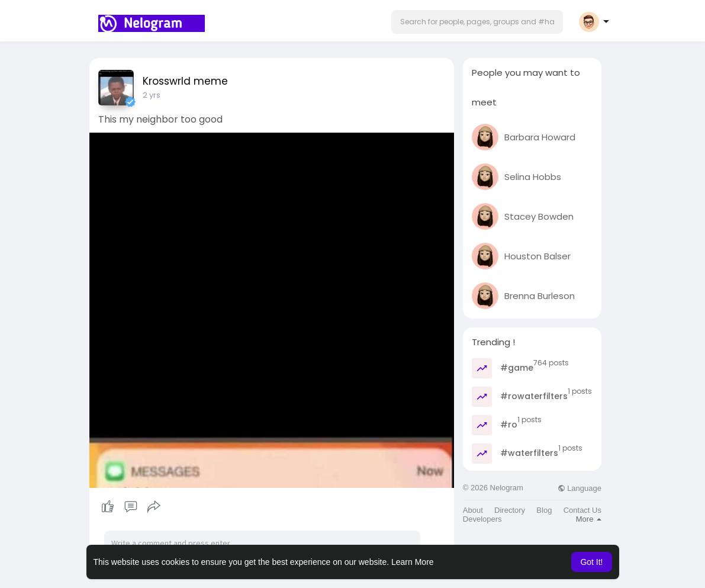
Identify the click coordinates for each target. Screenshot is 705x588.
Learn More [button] (413, 562)
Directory (510, 510)
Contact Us (582, 510)
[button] (477, 22)
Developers (482, 519)
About (473, 510)
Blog (544, 510)
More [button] (589, 519)
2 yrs (152, 95)
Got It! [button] (591, 562)
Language (580, 488)
